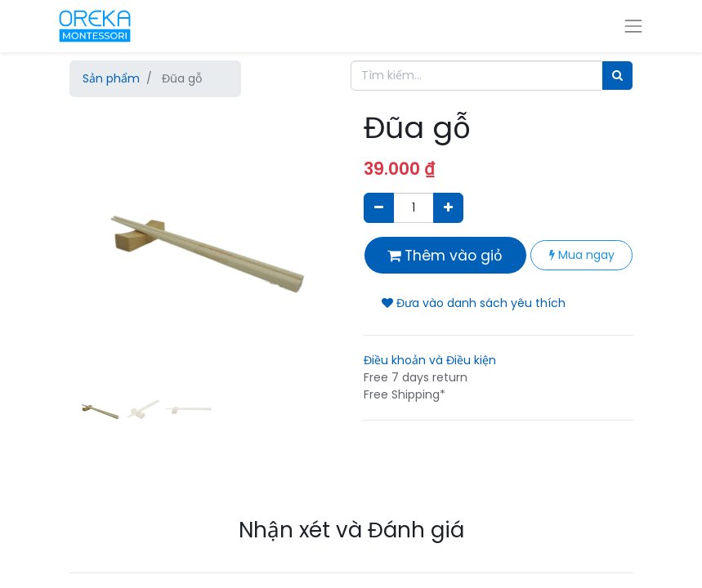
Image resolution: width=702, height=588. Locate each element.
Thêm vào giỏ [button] (445, 256)
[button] (90, 274)
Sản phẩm (111, 78)
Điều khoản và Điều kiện (430, 360)
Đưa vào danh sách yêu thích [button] (474, 303)
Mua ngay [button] (582, 255)
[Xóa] (379, 208)
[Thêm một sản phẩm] (448, 208)
